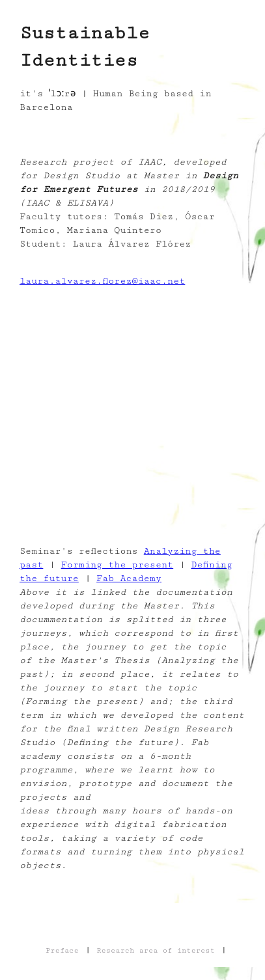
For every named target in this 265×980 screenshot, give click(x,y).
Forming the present (118, 565)
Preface (62, 950)
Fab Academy (129, 578)
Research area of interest (156, 950)
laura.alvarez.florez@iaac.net (102, 281)
